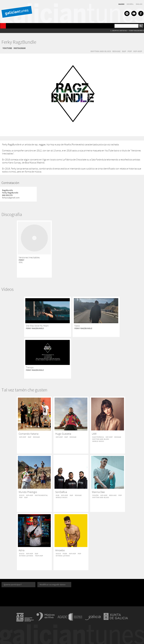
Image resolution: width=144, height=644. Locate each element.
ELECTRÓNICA (98, 437)
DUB (57, 495)
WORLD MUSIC (98, 441)
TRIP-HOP (39, 556)
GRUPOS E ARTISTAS (119, 31)
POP (130, 51)
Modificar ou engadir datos (52, 585)
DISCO (22, 495)
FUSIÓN (95, 495)
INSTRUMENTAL (41, 495)
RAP (124, 51)
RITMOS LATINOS (26, 556)
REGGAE (116, 51)
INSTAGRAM (20, 48)
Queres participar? (13, 585)
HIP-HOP (138, 51)
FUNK (65, 554)
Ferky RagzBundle (19, 42)
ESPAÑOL (130, 4)
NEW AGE (113, 495)
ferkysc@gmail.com (11, 198)
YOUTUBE (7, 48)
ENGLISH (139, 4)
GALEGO (121, 4)
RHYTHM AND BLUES (101, 51)
